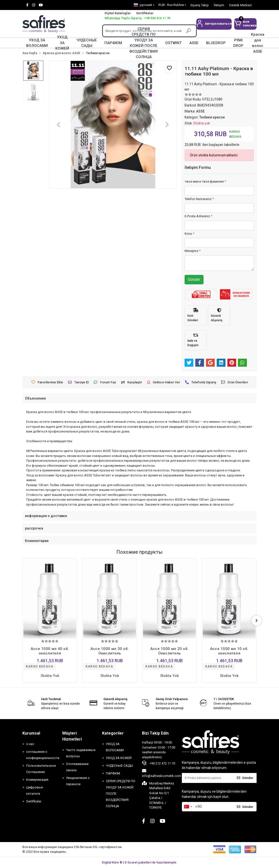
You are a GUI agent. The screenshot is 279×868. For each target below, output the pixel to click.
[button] (214, 24)
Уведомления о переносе (78, 781)
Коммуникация (37, 780)
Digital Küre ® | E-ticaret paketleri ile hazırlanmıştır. (139, 862)
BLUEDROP (216, 43)
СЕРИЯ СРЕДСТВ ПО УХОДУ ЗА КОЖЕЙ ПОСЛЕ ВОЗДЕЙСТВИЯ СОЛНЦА (144, 43)
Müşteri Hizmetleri (72, 736)
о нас (30, 744)
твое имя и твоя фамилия (205, 181)
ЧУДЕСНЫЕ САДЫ (87, 43)
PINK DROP (238, 43)
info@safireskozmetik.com (162, 773)
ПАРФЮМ (113, 43)
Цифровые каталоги (35, 790)
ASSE (194, 43)
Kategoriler (113, 733)
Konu (189, 234)
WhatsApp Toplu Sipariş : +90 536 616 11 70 (137, 18)
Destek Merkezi (240, 5)
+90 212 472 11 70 (159, 763)
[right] (257, 621)
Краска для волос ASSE (258, 43)
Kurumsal (31, 733)
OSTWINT (174, 43)
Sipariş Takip (200, 5)
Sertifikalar (145, 13)
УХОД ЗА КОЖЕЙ (62, 43)
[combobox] (188, 807)
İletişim (219, 5)
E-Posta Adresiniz (198, 216)
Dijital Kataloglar (118, 13)
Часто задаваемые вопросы (81, 753)
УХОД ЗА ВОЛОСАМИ (37, 43)
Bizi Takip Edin (155, 733)
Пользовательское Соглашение (41, 769)
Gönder (194, 279)
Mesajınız (193, 251)
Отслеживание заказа (77, 767)
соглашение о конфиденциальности (42, 755)
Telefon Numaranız (199, 199)
